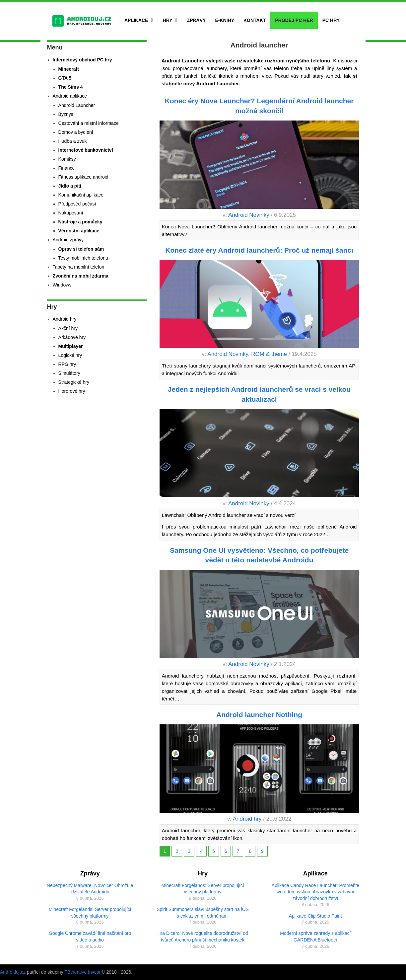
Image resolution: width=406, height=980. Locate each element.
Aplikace (136, 20)
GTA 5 (65, 78)
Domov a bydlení (76, 132)
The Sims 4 (71, 87)
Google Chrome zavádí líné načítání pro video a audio (90, 937)
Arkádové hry (72, 337)
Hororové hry (72, 391)
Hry (168, 20)
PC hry (331, 20)
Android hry (247, 819)
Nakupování (71, 213)
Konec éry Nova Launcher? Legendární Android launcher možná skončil (259, 106)
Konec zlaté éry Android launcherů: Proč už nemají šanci (259, 250)
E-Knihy (225, 20)
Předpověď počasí (77, 204)
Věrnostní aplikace (79, 231)
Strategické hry (74, 382)
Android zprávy (68, 240)
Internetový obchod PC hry (82, 60)
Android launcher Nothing (259, 715)
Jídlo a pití (70, 186)
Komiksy (67, 159)
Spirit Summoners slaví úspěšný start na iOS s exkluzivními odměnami (203, 913)
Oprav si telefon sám (81, 249)
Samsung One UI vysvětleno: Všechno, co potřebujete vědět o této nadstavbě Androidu (259, 555)
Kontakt (255, 20)
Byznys (66, 114)
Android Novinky (249, 215)
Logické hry (70, 355)
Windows (62, 285)
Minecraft (69, 69)
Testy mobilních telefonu (83, 258)
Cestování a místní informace (89, 123)
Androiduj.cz (13, 972)
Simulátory (69, 373)
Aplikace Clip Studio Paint (315, 916)
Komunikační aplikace (81, 195)
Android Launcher (77, 105)
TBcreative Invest (82, 972)
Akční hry (68, 328)
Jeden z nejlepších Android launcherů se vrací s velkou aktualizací (259, 394)
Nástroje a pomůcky (80, 222)
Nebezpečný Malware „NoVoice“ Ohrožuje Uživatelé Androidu (90, 889)
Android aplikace (70, 96)
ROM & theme (269, 354)
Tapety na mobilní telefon (79, 267)
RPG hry (67, 364)
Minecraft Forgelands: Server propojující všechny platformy (90, 913)
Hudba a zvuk (73, 141)
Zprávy (197, 20)
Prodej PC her (294, 20)
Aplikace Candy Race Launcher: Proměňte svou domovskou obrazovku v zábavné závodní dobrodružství (316, 892)
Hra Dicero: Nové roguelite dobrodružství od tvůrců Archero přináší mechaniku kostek (203, 937)
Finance (67, 168)
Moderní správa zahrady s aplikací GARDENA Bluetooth (315, 937)
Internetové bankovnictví (86, 150)
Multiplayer (71, 346)
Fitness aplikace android (83, 177)
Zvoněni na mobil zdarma (81, 276)
